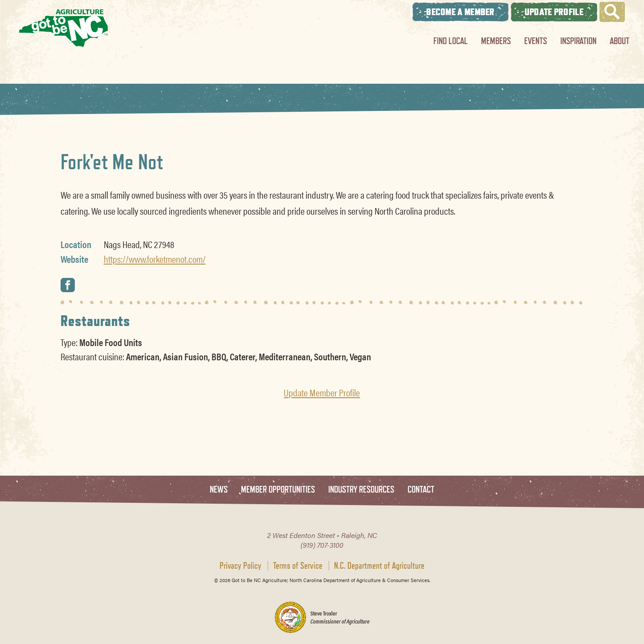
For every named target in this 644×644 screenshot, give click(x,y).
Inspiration (578, 41)
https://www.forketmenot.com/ (155, 259)
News (219, 490)
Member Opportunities (278, 490)
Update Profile (554, 12)
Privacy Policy (240, 566)
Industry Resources (361, 490)
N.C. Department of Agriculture (379, 566)
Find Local (450, 41)
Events (536, 41)
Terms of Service (298, 566)
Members (496, 41)
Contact (421, 490)
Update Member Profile (322, 392)
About (620, 41)
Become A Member (461, 12)
